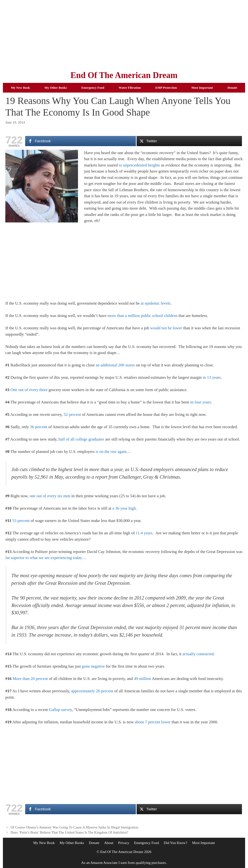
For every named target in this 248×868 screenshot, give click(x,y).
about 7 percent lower (153, 722)
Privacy (124, 843)
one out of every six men (50, 496)
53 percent (21, 521)
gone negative (93, 666)
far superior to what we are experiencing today (44, 558)
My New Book (20, 88)
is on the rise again (111, 452)
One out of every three (29, 390)
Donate (232, 88)
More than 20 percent (30, 679)
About (109, 843)
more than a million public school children (143, 316)
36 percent (39, 427)
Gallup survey (60, 710)
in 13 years (212, 377)
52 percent (72, 414)
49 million (142, 679)
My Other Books (56, 88)
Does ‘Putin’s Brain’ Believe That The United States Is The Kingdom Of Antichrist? (70, 832)
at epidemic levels (156, 303)
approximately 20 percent (92, 691)
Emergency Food (93, 88)
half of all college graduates (81, 439)
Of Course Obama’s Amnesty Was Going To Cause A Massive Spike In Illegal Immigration (74, 827)
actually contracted (198, 654)
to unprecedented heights (139, 165)
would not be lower (166, 328)
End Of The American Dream (124, 75)
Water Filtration (130, 88)
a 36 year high (124, 508)
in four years (201, 402)
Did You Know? (175, 843)
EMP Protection (166, 88)
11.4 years (144, 533)
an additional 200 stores (115, 365)
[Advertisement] (124, 34)
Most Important (202, 88)
